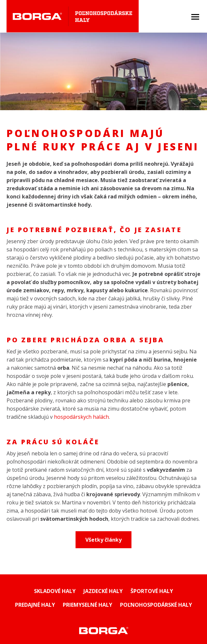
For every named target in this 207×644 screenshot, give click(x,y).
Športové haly (152, 591)
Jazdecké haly (103, 591)
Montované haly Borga (103, 630)
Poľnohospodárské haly (156, 605)
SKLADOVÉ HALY (55, 591)
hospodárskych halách (81, 417)
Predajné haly (35, 605)
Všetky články (103, 540)
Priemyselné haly (87, 605)
